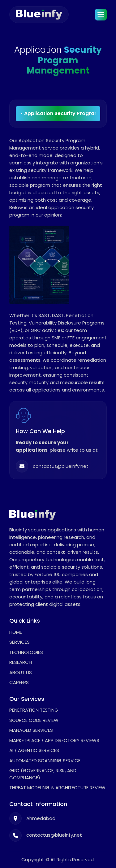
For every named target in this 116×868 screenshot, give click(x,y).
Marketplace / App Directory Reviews (54, 740)
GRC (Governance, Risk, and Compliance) (43, 774)
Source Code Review (34, 720)
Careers (19, 682)
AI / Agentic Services (34, 750)
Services (19, 642)
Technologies (26, 652)
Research (21, 662)
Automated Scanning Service (45, 761)
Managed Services (31, 730)
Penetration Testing (34, 710)
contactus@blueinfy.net (61, 466)
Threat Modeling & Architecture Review (57, 787)
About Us (21, 672)
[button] (101, 15)
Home (16, 632)
